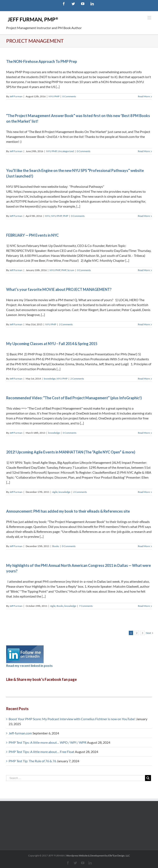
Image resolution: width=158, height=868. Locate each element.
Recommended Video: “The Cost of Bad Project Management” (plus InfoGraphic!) (74, 398)
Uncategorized (66, 151)
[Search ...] (76, 778)
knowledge (50, 379)
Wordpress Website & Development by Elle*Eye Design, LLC (98, 856)
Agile (55, 492)
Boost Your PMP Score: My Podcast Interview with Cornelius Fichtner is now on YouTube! (72, 719)
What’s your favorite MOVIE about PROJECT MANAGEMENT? (59, 289)
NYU (48, 216)
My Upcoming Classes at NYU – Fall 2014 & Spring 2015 (52, 344)
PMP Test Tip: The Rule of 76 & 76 (32, 761)
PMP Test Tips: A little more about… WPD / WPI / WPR (48, 742)
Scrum (71, 270)
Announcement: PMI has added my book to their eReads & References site (68, 511)
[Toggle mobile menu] (150, 18)
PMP (66, 216)
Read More (144, 96)
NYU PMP (54, 96)
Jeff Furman (16, 96)
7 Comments (86, 606)
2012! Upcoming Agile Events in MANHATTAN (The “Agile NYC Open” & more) (71, 452)
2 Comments (66, 324)
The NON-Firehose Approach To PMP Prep (42, 61)
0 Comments (69, 96)
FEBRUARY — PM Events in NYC (32, 235)
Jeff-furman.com (20, 733)
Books (56, 546)
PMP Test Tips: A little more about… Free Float (41, 752)
